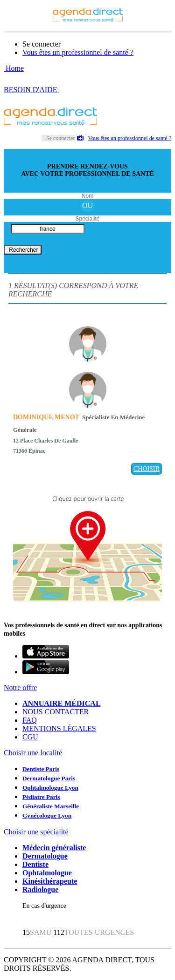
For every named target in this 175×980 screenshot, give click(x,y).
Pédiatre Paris (41, 797)
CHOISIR (147, 469)
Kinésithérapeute (50, 881)
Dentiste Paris (41, 769)
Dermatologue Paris (49, 778)
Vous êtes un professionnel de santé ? (78, 52)
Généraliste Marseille (51, 806)
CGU (30, 737)
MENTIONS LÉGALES (59, 728)
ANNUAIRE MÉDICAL (62, 703)
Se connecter (42, 44)
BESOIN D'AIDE (31, 90)
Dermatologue (45, 856)
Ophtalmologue (47, 873)
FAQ (30, 720)
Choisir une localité (33, 753)
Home (14, 68)
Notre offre (20, 688)
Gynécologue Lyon (47, 816)
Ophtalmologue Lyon (50, 788)
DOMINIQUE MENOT (46, 417)
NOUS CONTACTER (56, 712)
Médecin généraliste (54, 848)
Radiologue (40, 889)
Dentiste (35, 864)
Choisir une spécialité (36, 832)
